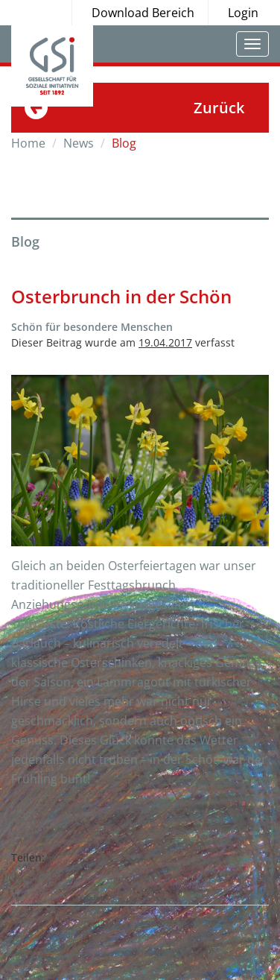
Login (243, 13)
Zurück (219, 108)
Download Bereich (143, 13)
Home (28, 143)
